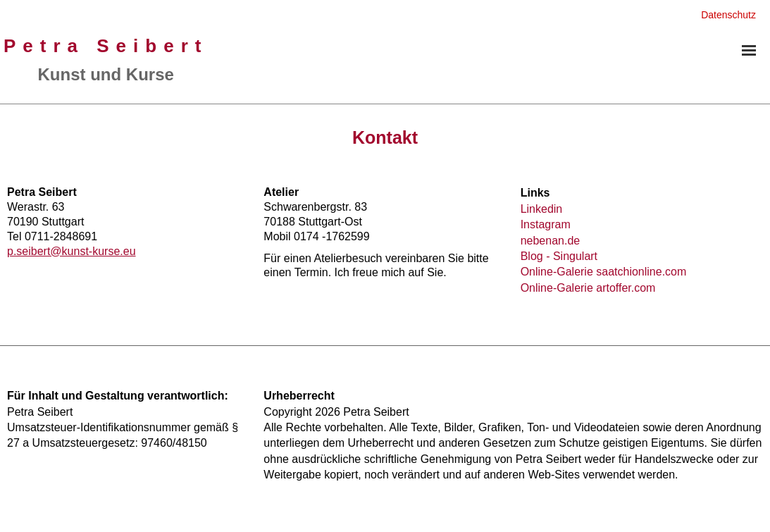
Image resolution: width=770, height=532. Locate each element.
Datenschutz (728, 15)
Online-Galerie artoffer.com (588, 288)
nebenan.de (551, 241)
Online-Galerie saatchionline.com (604, 272)
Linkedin (542, 209)
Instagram (546, 224)
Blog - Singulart (559, 256)
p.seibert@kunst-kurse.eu (72, 251)
